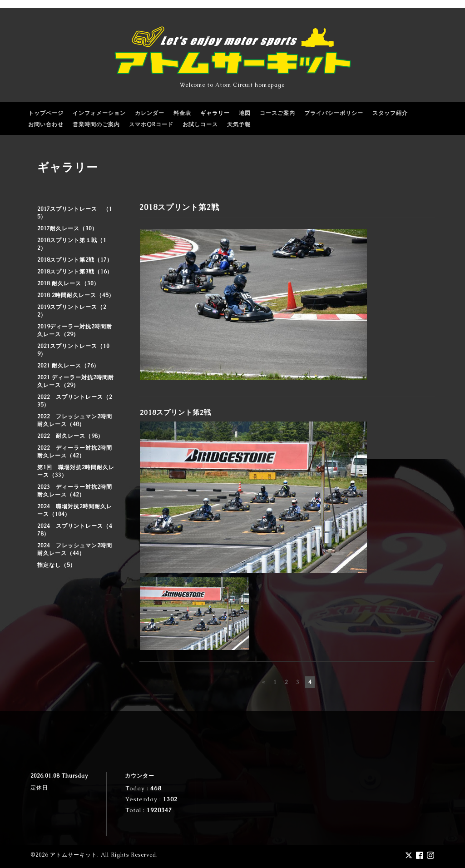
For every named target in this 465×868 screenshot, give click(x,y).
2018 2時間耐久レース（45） (76, 295)
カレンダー (150, 113)
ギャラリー (215, 113)
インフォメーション (99, 113)
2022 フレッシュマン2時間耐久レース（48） (75, 420)
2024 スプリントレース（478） (75, 530)
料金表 (182, 113)
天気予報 (239, 124)
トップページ (46, 113)
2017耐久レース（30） (67, 228)
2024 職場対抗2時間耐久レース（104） (75, 510)
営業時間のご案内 (96, 124)
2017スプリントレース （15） (75, 213)
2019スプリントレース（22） (72, 311)
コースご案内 (277, 113)
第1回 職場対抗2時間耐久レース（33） (76, 471)
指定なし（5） (57, 565)
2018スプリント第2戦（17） (75, 260)
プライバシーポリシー (334, 113)
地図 (245, 113)
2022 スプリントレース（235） (75, 401)
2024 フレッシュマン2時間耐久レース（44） (75, 549)
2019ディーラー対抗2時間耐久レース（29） (75, 330)
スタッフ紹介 (390, 113)
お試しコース (200, 124)
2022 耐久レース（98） (70, 436)
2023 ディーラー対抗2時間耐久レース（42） (75, 491)
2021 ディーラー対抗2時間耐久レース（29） (76, 381)
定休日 (39, 788)
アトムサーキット (74, 855)
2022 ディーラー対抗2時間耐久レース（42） (75, 452)
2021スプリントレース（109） (73, 350)
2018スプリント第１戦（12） (72, 244)
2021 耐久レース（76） (68, 366)
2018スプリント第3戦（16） (75, 272)
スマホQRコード (151, 124)
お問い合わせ (46, 124)
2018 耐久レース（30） (68, 283)
